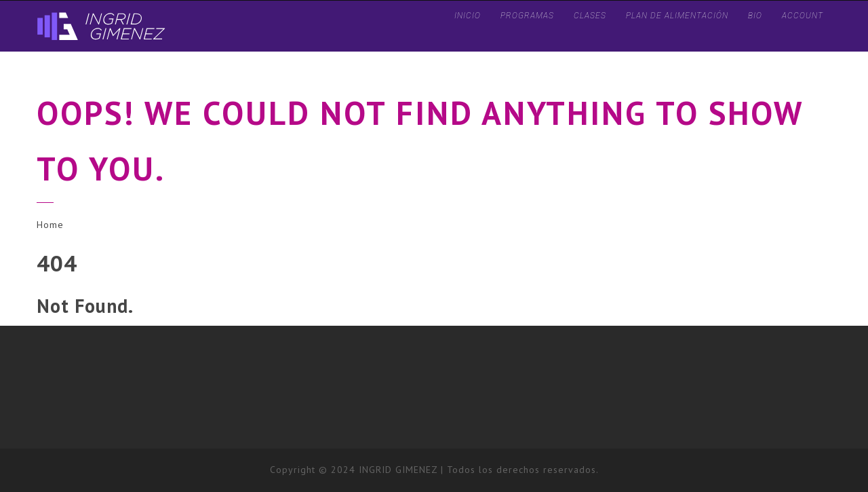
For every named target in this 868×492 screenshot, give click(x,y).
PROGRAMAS (527, 16)
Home (50, 225)
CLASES (590, 16)
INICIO (468, 16)
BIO (755, 16)
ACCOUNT (803, 16)
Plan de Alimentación (677, 16)
